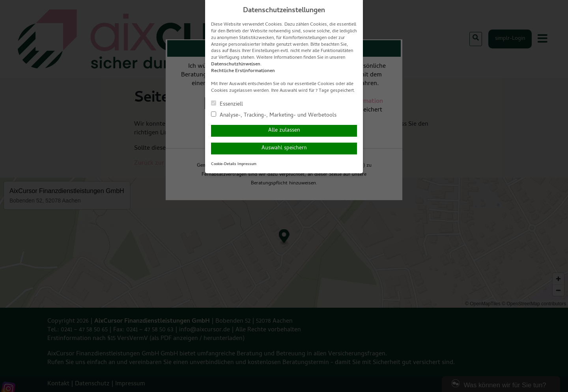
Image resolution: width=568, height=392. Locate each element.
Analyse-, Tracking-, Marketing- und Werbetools (274, 115)
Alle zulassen (284, 131)
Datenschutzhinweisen (236, 65)
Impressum (247, 164)
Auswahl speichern (284, 148)
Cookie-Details (224, 164)
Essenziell (227, 104)
